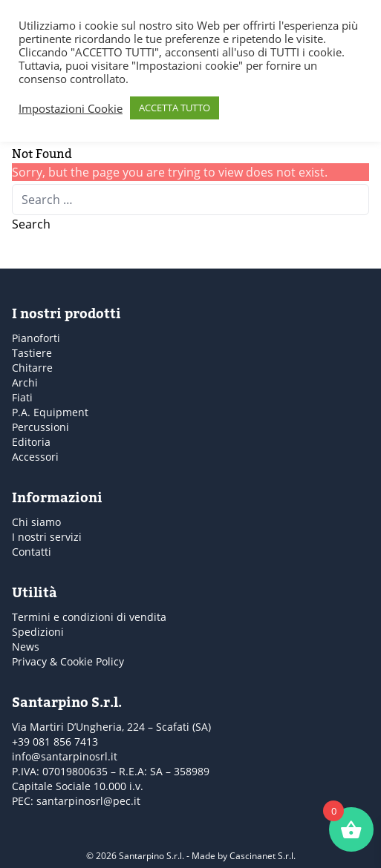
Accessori (35, 457)
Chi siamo (36, 522)
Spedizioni (38, 632)
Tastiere (32, 353)
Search (31, 224)
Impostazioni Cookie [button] (71, 108)
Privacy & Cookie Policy (68, 661)
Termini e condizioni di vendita (89, 617)
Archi (25, 382)
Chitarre (32, 368)
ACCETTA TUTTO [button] (175, 108)
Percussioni (40, 427)
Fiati (22, 397)
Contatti (32, 552)
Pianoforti (36, 338)
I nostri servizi (47, 537)
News (26, 647)
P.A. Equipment (50, 412)
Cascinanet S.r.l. (263, 856)
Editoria (31, 442)
